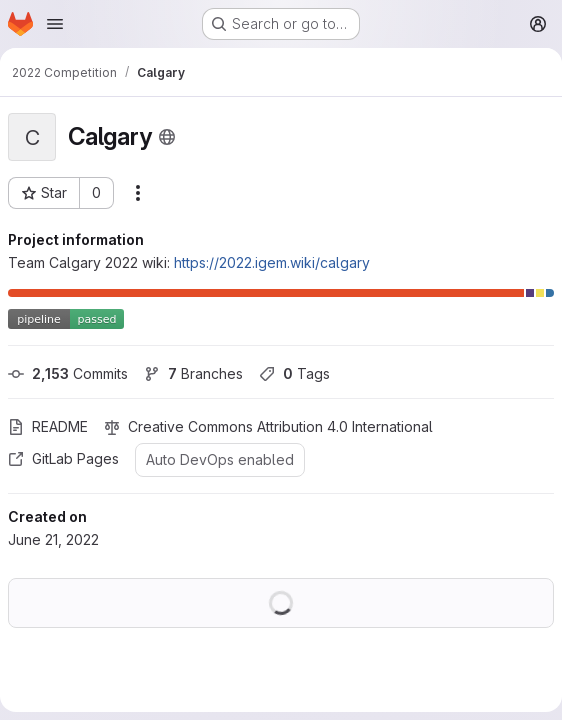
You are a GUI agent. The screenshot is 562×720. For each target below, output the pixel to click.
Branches (193, 373)
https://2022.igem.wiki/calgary (272, 262)
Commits (68, 373)
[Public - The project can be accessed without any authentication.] (167, 137)
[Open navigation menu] (55, 24)
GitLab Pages (63, 458)
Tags (294, 373)
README (48, 426)
